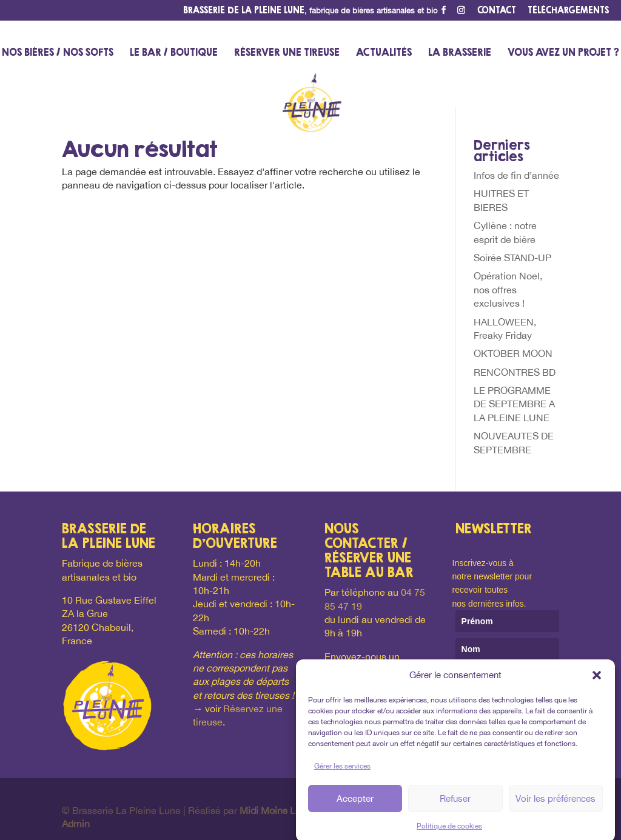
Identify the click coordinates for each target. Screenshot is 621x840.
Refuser (455, 805)
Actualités (384, 53)
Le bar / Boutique (174, 53)
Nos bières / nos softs (58, 53)
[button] (597, 682)
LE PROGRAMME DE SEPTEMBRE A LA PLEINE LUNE (514, 404)
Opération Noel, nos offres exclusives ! (508, 289)
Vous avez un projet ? (563, 53)
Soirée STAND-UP (512, 258)
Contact (497, 11)
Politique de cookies (449, 833)
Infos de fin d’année (516, 175)
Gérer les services (342, 772)
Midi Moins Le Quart (284, 810)
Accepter (355, 805)
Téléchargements (568, 11)
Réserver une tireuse (287, 53)
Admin (76, 824)
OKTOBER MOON (513, 353)
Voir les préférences (556, 805)
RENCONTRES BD (515, 372)
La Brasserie (460, 53)
